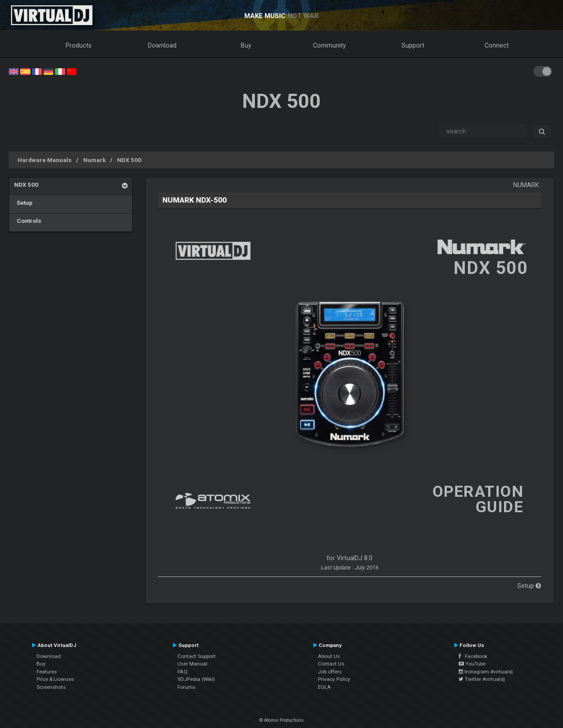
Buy (246, 45)
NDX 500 (129, 160)
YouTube (472, 664)
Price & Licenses (55, 679)
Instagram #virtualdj (486, 672)
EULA (324, 687)
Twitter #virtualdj (482, 679)
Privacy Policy (334, 679)
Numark (94, 160)
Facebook (473, 656)
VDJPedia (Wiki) (196, 679)
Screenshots (51, 687)
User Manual (192, 664)
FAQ (182, 672)
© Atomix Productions (281, 720)
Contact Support (197, 656)
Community (329, 45)
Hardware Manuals (45, 160)
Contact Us (331, 664)
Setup (23, 203)
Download (162, 45)
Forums (186, 687)
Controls (28, 221)
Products (79, 45)
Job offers (330, 672)
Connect (497, 45)
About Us (329, 656)
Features (47, 672)
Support (413, 45)
